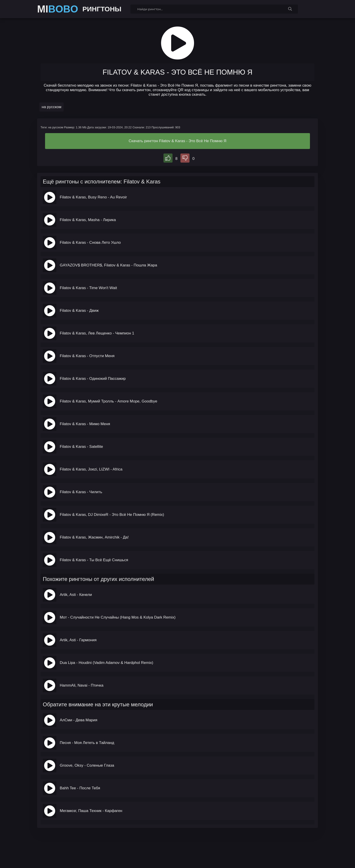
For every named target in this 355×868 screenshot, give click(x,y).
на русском (52, 107)
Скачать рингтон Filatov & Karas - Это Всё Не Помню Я (177, 141)
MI (58, 9)
